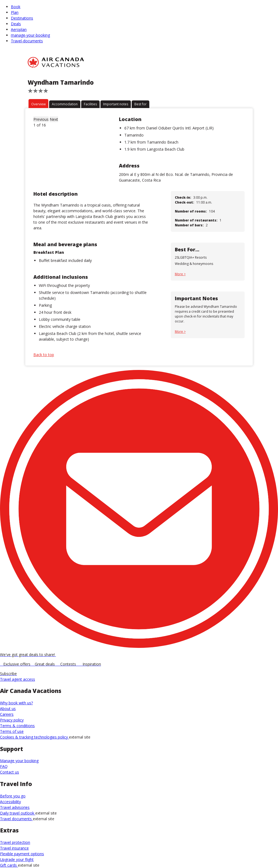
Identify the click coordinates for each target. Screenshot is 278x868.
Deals (16, 24)
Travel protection (15, 842)
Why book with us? (16, 703)
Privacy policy (12, 720)
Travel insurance (14, 848)
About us (8, 709)
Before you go (13, 796)
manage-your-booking (30, 35)
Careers (7, 714)
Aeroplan (19, 29)
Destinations (22, 18)
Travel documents (16, 819)
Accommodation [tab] (65, 104)
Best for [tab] (140, 104)
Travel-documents (27, 41)
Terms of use (12, 731)
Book (16, 7)
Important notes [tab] (116, 104)
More (179, 274)
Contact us (10, 772)
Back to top (44, 355)
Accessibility (10, 802)
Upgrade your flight (17, 859)
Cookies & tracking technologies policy (34, 737)
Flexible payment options (22, 854)
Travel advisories (15, 807)
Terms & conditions (17, 726)
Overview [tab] (38, 104)
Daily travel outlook (18, 813)
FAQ (4, 766)
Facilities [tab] (90, 104)
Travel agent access (18, 679)
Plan (15, 12)
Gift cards (9, 865)
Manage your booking (19, 761)
